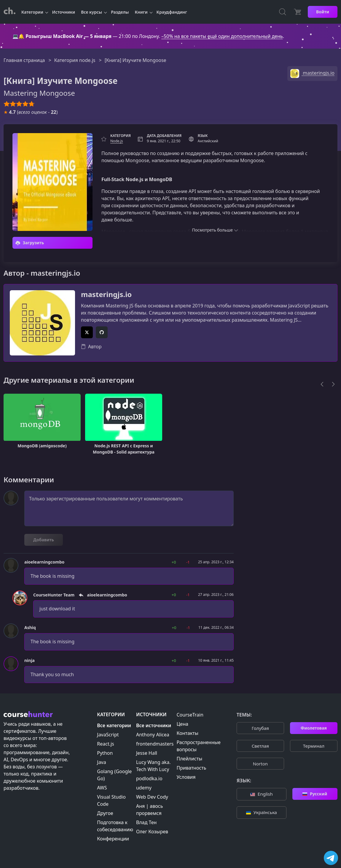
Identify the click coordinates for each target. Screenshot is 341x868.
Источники (64, 12)
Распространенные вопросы (199, 746)
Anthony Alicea (153, 735)
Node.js (117, 141)
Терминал (314, 746)
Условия (186, 777)
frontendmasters (155, 744)
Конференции (113, 839)
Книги (141, 12)
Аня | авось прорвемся (149, 810)
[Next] (333, 384)
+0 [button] (174, 562)
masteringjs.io (106, 295)
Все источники (154, 725)
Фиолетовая (314, 728)
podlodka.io (149, 778)
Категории (32, 12)
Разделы (120, 12)
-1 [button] (188, 562)
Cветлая (260, 746)
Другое (105, 813)
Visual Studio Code (111, 800)
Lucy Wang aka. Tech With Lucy (153, 766)
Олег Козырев (152, 832)
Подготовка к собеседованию (115, 826)
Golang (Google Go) (114, 775)
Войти (323, 12)
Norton (260, 764)
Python (105, 753)
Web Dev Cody (152, 797)
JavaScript (108, 735)
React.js (106, 744)
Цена (183, 724)
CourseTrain (190, 715)
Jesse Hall (147, 753)
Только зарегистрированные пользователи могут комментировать (129, 508)
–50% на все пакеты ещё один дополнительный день (222, 36)
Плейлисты (190, 759)
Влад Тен (146, 822)
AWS (102, 788)
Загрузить (30, 243)
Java (101, 762)
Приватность (192, 768)
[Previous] (322, 384)
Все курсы (91, 12)
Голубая (260, 728)
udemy (144, 788)
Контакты (188, 733)
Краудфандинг (172, 12)
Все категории (114, 725)
